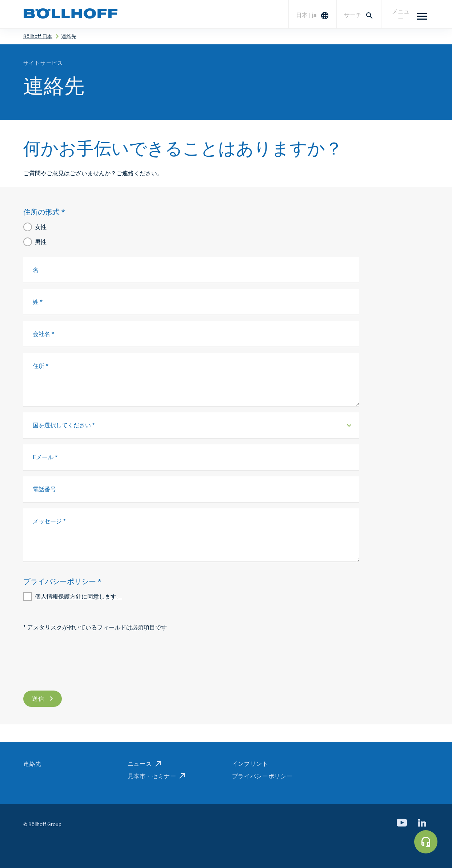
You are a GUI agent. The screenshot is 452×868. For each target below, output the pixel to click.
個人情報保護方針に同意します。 (79, 597)
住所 (41, 366)
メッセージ (49, 521)
